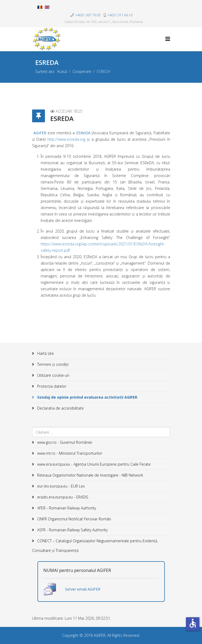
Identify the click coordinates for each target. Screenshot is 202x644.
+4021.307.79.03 (88, 15)
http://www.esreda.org (66, 139)
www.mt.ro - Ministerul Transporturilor (69, 453)
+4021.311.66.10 (120, 15)
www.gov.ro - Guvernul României (64, 442)
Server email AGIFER (83, 589)
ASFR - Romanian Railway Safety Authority (72, 530)
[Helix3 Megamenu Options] (168, 39)
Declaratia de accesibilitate (60, 408)
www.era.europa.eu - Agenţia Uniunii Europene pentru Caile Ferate (93, 464)
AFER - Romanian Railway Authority (66, 508)
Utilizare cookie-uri (53, 375)
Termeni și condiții (52, 364)
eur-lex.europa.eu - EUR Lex (60, 486)
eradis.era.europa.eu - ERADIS (62, 497)
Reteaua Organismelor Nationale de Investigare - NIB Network (90, 475)
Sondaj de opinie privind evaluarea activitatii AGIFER (87, 397)
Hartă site (45, 353)
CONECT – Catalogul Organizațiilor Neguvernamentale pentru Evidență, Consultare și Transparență (95, 546)
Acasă (62, 71)
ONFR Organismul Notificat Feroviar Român (74, 519)
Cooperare (82, 71)
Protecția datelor (51, 386)
